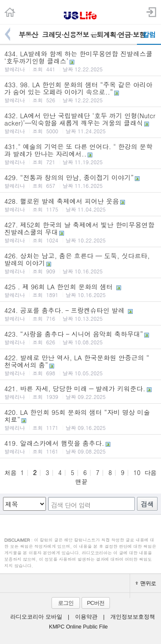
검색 (147, 504)
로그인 (66, 603)
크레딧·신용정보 (65, 35)
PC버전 (95, 603)
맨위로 (146, 583)
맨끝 (82, 481)
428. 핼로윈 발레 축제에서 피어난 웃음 (80, 205)
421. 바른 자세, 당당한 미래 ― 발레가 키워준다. (80, 392)
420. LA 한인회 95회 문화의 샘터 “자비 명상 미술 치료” (80, 419)
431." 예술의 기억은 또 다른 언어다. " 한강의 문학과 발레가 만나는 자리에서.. (80, 154)
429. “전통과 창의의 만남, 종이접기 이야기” (80, 181)
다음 (151, 472)
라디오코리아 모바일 (36, 617)
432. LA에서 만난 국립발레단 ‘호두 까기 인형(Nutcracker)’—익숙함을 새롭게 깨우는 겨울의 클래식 (80, 123)
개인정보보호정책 (133, 617)
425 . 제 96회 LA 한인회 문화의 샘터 (80, 290)
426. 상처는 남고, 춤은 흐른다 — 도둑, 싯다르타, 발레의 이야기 (80, 263)
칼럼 (149, 35)
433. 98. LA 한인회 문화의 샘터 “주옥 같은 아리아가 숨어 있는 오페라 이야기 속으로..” (80, 92)
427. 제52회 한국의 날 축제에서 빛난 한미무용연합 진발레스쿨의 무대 (80, 232)
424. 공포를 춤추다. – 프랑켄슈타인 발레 (80, 314)
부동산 (28, 35)
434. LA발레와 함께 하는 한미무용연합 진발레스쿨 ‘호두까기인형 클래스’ (80, 61)
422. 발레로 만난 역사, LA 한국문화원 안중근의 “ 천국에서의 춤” (80, 365)
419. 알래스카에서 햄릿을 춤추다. (80, 447)
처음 (10, 472)
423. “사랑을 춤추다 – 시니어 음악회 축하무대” (80, 337)
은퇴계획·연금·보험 (114, 35)
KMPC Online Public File (78, 627)
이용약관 (86, 617)
